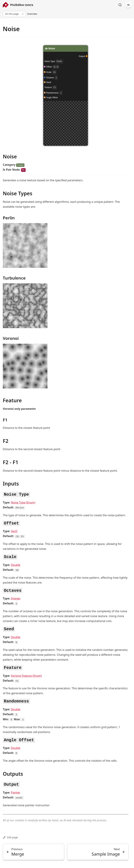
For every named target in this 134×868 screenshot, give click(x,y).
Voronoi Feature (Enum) (26, 676)
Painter (16, 792)
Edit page (10, 837)
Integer (16, 598)
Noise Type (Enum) (23, 502)
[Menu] (128, 5)
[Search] (120, 5)
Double (16, 565)
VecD (14, 531)
